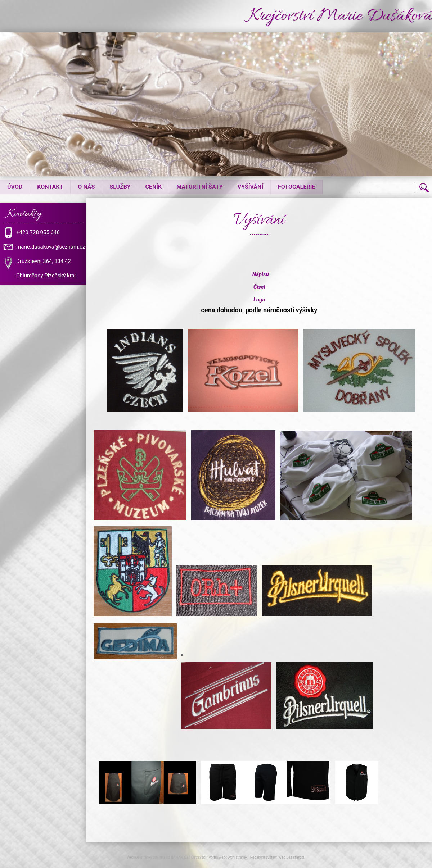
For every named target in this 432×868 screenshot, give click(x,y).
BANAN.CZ (180, 857)
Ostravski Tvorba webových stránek (219, 857)
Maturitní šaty (200, 187)
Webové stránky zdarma (146, 857)
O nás (86, 187)
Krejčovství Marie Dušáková (337, 16)
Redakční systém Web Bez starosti (278, 857)
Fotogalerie (296, 187)
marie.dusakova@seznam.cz (51, 247)
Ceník (154, 187)
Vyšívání (250, 187)
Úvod (15, 187)
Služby (120, 187)
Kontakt (50, 187)
